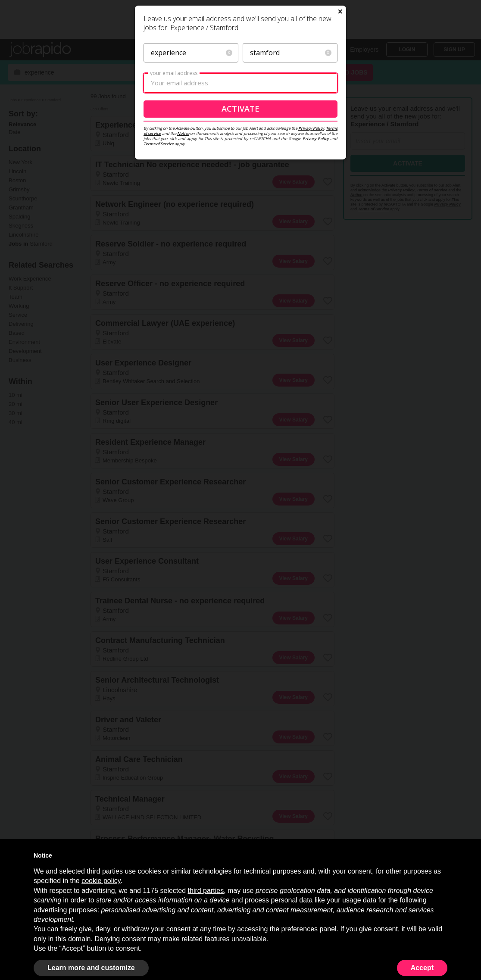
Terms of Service (159, 237)
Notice (183, 227)
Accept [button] (422, 968)
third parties (206, 891)
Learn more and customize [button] (91, 968)
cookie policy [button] (101, 881)
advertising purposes (66, 910)
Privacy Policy (311, 222)
